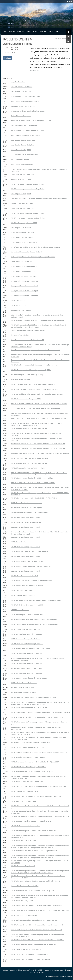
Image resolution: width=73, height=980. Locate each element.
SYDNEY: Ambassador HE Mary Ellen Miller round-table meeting (34, 624)
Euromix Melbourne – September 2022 (25, 266)
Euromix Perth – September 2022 (23, 271)
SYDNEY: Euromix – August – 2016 (23, 866)
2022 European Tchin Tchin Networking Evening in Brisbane (33, 257)
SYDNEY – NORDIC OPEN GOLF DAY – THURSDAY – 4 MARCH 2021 (34, 384)
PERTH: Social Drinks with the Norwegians (26, 503)
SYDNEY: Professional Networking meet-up (26, 634)
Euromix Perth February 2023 (22, 237)
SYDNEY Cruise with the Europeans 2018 (26, 629)
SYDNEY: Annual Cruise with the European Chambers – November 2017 (37, 717)
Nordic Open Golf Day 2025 (21, 150)
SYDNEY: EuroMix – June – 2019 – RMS (24, 576)
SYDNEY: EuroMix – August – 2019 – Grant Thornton (30, 552)
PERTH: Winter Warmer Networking (24, 683)
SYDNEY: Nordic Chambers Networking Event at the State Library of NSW (38, 320)
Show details (35, 70)
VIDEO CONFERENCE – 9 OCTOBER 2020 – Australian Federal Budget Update (38, 419)
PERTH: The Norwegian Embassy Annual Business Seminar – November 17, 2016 (40, 816)
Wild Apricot (55, 976)
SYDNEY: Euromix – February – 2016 (24, 915)
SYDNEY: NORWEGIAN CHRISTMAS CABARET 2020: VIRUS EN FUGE (34, 389)
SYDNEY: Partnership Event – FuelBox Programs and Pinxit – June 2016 (37, 881)
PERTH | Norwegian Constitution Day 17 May (27, 184)
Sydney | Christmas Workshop (22, 203)
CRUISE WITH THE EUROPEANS (22, 262)
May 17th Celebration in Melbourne (24, 140)
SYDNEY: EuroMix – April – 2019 (22, 590)
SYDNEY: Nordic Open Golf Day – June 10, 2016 (28, 757)
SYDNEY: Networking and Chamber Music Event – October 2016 (34, 831)
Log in (70, 1)
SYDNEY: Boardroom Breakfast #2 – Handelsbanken (30, 954)
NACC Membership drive (20, 610)
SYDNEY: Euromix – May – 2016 (22, 901)
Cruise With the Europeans (21, 116)
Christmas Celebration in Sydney (23, 106)
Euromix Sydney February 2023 (22, 233)
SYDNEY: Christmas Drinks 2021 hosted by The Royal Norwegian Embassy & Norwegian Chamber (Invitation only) (38, 326)
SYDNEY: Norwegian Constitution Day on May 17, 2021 (31, 370)
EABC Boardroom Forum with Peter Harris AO (27, 340)
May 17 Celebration (18, 82)
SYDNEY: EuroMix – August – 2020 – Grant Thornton (30, 458)
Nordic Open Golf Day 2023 (21, 228)
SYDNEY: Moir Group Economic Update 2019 (27, 605)
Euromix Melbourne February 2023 (24, 242)
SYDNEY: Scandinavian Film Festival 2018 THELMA (29, 678)
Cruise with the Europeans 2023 (23, 208)
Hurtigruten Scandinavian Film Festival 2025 (27, 130)
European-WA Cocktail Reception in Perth (26, 96)
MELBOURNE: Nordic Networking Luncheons (27, 644)
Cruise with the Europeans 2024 (23, 174)
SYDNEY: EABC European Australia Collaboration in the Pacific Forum (36, 600)
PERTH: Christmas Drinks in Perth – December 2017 (30, 707)
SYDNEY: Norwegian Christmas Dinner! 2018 (27, 615)
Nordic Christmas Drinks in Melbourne (25, 101)
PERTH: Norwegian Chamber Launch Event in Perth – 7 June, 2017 (35, 762)
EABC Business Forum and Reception (24, 155)
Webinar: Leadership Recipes (17, 44)
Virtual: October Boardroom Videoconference (28, 330)
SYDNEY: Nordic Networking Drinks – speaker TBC (29, 429)
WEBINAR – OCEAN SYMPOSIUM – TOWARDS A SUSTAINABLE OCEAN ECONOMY (39, 404)
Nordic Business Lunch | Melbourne (24, 126)
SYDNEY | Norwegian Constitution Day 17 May (28, 189)
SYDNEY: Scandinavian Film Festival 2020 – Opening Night (32, 478)
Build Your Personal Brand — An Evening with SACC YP (31, 121)
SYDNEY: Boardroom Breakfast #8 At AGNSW (27, 586)
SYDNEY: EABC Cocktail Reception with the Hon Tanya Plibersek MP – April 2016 (40, 910)
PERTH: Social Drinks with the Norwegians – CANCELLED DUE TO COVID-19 (38, 444)
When (8, 48)
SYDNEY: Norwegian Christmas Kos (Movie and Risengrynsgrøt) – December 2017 (40, 712)
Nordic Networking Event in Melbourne (25, 135)
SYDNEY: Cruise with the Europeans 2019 (26, 522)
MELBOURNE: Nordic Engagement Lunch (25, 517)
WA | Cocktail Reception (20, 159)
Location (7, 52)
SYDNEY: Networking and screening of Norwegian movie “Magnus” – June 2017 (40, 752)
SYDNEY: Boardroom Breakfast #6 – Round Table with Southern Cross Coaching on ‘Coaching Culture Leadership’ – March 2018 (40, 703)
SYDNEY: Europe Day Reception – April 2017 (27, 782)
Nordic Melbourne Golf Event (22, 87)
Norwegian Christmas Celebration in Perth (27, 252)
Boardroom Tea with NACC (21, 335)
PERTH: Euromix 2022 (18, 305)
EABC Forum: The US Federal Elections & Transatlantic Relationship (35, 409)
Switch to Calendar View (62, 38)
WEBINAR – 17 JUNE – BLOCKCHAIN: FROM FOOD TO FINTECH (33, 483)
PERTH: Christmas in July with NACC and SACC (28, 468)
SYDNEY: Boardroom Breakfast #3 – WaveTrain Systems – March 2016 (36, 906)
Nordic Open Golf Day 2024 (21, 194)
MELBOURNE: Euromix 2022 (21, 310)
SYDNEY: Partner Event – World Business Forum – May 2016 (32, 891)
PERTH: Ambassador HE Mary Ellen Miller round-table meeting (34, 620)
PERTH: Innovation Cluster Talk (22, 688)
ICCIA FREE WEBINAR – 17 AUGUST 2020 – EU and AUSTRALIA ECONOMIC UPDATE (40, 453)
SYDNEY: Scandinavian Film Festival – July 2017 (28, 747)
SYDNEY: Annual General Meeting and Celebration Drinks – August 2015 (37, 940)
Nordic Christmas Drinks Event (22, 164)
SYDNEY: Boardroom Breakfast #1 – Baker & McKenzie (30, 959)
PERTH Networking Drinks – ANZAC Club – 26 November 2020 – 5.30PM (37, 394)
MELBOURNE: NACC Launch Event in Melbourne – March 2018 (33, 697)
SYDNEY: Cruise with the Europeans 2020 (26, 399)
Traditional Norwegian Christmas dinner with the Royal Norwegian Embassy (39, 199)
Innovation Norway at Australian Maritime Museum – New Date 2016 (36, 930)
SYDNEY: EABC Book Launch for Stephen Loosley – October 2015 (34, 945)
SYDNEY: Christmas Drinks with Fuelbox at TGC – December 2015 (35, 920)
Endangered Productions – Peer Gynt (24, 281)
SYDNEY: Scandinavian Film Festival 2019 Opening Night (31, 566)
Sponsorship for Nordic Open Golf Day (25, 886)
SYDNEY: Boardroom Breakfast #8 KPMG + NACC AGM (30, 649)
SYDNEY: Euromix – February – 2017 (24, 801)
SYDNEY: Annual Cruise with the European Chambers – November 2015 (37, 925)
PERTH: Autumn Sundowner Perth (23, 693)
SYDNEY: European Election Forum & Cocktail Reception (31, 581)
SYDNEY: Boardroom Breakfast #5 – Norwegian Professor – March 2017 (37, 796)
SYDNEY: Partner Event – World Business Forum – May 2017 (32, 772)
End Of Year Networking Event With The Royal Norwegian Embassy (35, 247)
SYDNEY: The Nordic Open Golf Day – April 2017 (28, 767)
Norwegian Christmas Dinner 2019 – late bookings (29, 513)
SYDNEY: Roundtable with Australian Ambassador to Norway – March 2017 (38, 786)
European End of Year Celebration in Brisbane (28, 111)
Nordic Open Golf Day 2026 (21, 92)
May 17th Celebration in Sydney (23, 145)
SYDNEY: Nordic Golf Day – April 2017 (24, 791)
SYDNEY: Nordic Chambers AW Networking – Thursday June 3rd (34, 365)
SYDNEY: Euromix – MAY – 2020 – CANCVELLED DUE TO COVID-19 (34, 498)
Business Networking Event (21, 179)
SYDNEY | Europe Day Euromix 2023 (24, 223)
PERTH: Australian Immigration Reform (25, 639)
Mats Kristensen (54, 48)
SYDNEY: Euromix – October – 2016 (23, 841)
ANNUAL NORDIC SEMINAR (20, 380)
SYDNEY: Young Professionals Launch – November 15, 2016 (32, 821)
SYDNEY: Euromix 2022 (19, 300)
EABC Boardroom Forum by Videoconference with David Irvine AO (35, 350)
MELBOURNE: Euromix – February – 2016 (26, 826)
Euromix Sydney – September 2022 (24, 276)
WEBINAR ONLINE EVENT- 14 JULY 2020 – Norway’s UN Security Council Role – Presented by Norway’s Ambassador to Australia (39, 474)
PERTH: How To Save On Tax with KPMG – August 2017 (30, 743)
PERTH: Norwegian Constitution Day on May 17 (28, 375)
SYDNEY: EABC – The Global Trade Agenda (26, 949)
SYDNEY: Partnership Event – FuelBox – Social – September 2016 (34, 851)
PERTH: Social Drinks (18, 542)
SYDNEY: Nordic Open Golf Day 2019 (24, 595)
